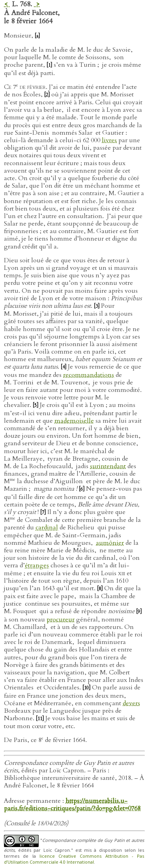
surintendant (108, 466)
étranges (37, 565)
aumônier (110, 543)
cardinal (47, 527)
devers (131, 703)
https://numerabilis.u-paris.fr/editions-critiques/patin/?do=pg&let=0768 (72, 805)
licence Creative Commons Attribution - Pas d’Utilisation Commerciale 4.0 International (74, 859)
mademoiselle (74, 421)
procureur (61, 619)
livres (109, 140)
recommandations (89, 375)
